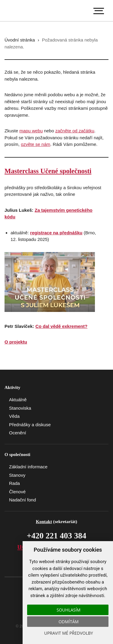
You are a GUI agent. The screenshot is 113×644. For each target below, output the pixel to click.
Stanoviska (20, 408)
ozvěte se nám (36, 144)
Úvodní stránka (20, 40)
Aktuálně (18, 400)
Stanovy (17, 475)
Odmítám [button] (69, 622)
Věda (14, 416)
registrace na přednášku (56, 233)
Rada (14, 483)
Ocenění (18, 433)
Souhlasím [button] (69, 610)
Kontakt (44, 522)
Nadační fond (22, 500)
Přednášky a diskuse (30, 425)
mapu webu (31, 131)
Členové (17, 492)
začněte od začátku (75, 131)
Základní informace (28, 467)
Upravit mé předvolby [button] (68, 633)
